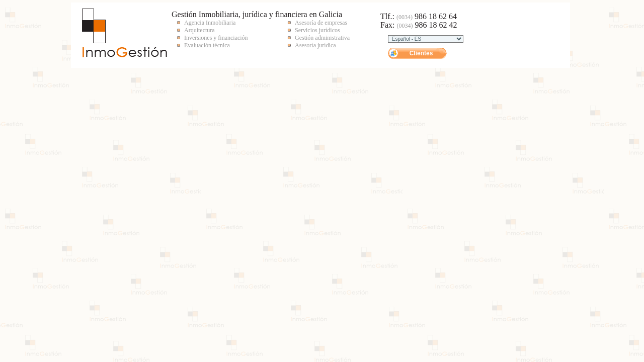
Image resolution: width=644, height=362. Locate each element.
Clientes (421, 53)
